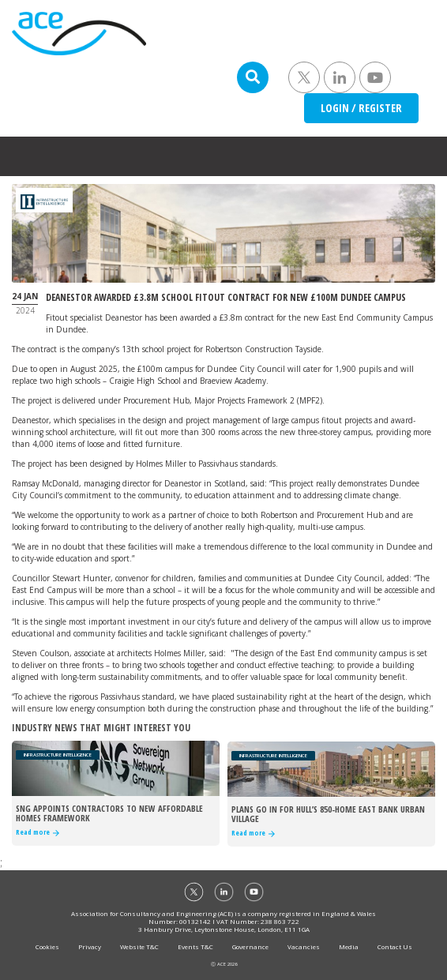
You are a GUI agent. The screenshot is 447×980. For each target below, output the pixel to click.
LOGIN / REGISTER (361, 108)
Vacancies (304, 946)
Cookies (47, 946)
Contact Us (395, 946)
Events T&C (195, 946)
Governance (250, 946)
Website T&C (139, 946)
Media (349, 946)
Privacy (90, 946)
